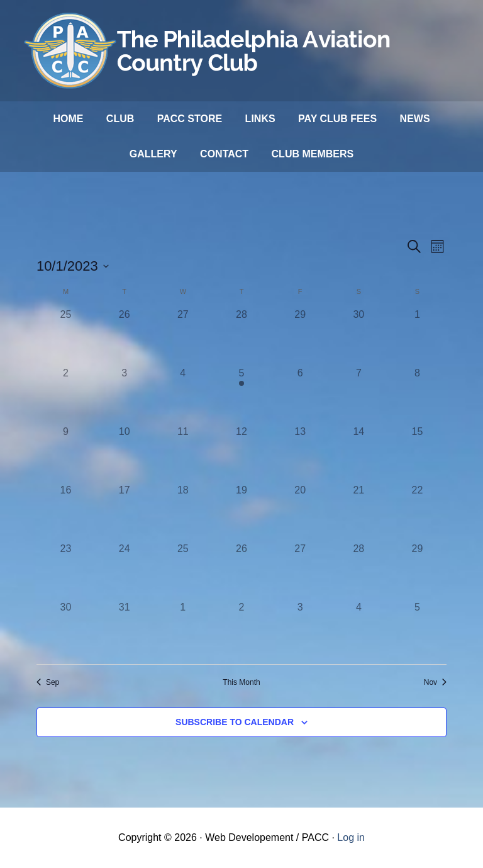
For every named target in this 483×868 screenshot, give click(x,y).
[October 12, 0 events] (241, 454)
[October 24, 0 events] (124, 571)
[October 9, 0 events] (66, 454)
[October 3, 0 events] (124, 395)
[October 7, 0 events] (359, 395)
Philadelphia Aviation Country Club (209, 51)
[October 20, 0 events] (300, 512)
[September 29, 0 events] (300, 336)
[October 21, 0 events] (359, 512)
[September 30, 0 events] (359, 336)
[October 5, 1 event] (241, 395)
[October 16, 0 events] (66, 512)
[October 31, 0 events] (124, 629)
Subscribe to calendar (235, 722)
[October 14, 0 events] (359, 454)
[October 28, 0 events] (359, 571)
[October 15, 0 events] (417, 454)
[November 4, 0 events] (359, 629)
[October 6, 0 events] (300, 395)
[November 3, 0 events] (300, 629)
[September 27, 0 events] (183, 336)
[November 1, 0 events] (183, 629)
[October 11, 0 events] (183, 454)
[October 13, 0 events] (300, 454)
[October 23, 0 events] (66, 571)
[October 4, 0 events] (183, 395)
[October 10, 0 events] (124, 454)
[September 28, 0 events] (241, 336)
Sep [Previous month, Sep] (48, 682)
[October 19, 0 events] (241, 512)
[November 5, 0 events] (417, 629)
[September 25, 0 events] (66, 336)
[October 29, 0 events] (417, 571)
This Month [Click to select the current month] (241, 682)
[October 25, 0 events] (183, 571)
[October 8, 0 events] (417, 395)
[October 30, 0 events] (66, 629)
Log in (351, 837)
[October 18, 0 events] (183, 512)
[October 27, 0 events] (300, 571)
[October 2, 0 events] (66, 395)
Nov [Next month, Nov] (435, 682)
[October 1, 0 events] (417, 336)
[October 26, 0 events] (241, 571)
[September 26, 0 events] (124, 336)
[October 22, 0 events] (417, 512)
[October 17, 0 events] (124, 512)
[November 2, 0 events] (241, 629)
